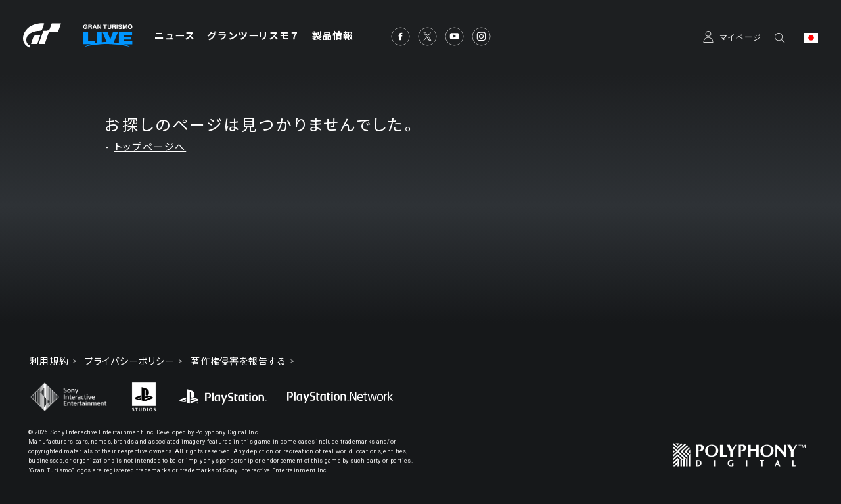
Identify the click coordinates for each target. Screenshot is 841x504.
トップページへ (150, 147)
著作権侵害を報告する (239, 361)
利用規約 (49, 361)
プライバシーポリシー (130, 361)
